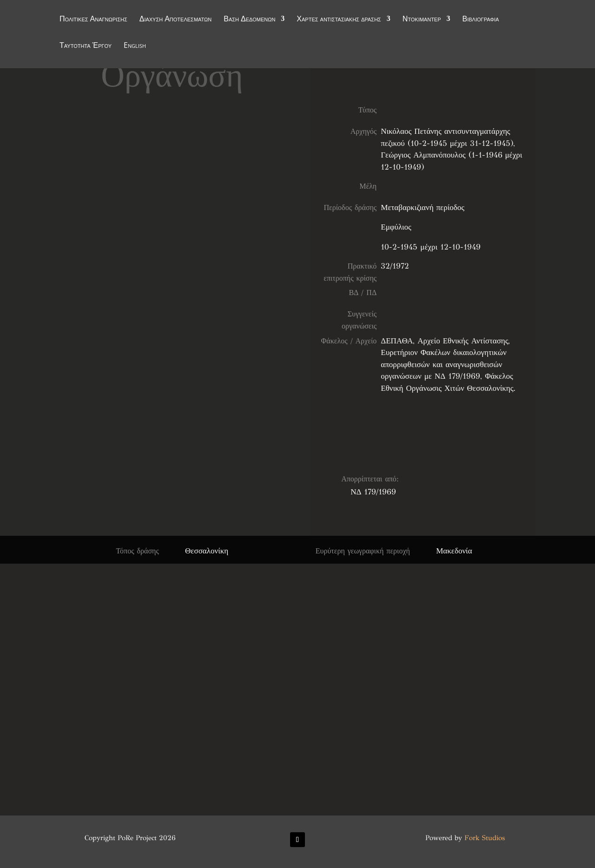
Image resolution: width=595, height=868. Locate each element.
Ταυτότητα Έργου (86, 46)
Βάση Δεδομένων (249, 20)
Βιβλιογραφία (481, 20)
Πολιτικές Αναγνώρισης (93, 20)
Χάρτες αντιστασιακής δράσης (339, 20)
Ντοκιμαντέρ (422, 20)
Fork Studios (485, 838)
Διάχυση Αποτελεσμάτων (176, 20)
